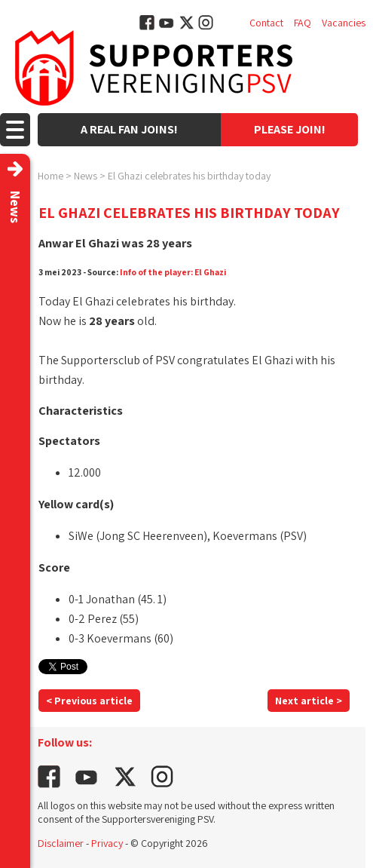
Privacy (107, 843)
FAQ (303, 23)
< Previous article (89, 701)
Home (50, 176)
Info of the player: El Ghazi (173, 272)
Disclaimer (61, 843)
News (86, 176)
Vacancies (344, 23)
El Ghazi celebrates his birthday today (189, 176)
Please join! (290, 129)
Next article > (309, 701)
